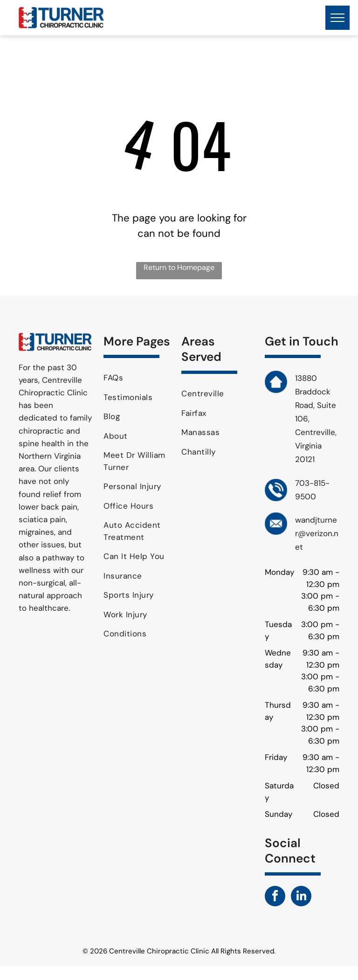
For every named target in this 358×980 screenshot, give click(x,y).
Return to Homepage (179, 267)
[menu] (337, 18)
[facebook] (275, 897)
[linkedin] (301, 897)
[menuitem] (139, 378)
